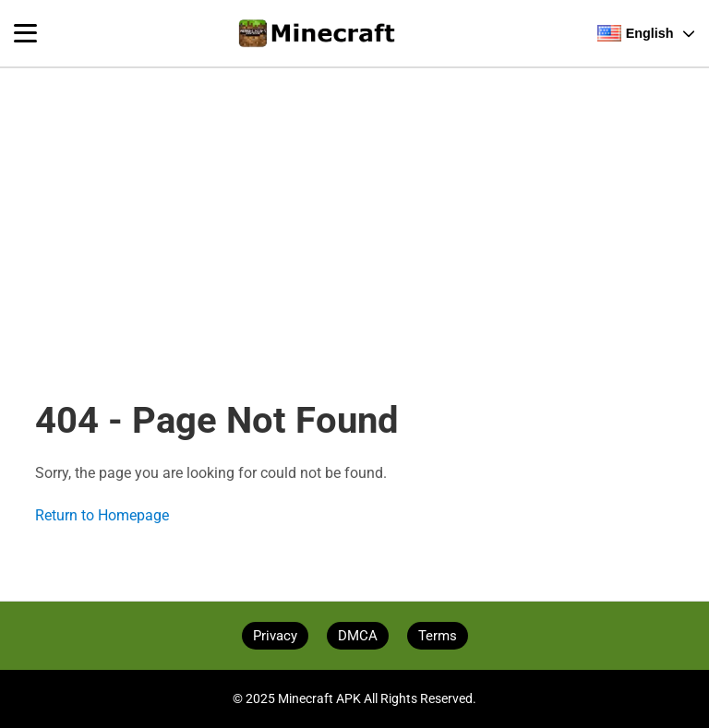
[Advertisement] (354, 205)
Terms (438, 636)
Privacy (275, 636)
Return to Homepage (102, 515)
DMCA (358, 636)
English (646, 33)
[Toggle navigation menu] (25, 33)
